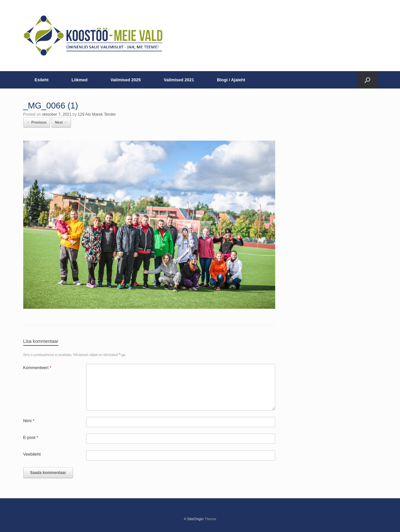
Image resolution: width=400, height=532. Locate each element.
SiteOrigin (195, 519)
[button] (367, 80)
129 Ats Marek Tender (97, 114)
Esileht (42, 80)
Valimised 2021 (179, 80)
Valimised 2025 (126, 80)
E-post (31, 437)
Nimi (29, 421)
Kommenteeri (37, 368)
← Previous (37, 122)
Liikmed (79, 80)
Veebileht (32, 454)
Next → (61, 122)
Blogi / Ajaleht (231, 80)
